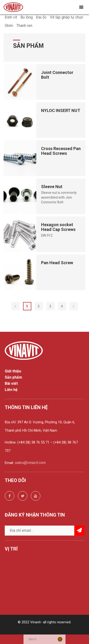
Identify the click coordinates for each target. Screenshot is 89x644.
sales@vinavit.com (30, 463)
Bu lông (27, 17)
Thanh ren (24, 26)
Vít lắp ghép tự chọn (66, 17)
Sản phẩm (13, 377)
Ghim (9, 26)
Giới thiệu (13, 371)
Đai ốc (41, 17)
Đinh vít (11, 17)
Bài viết (11, 384)
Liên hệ (11, 390)
